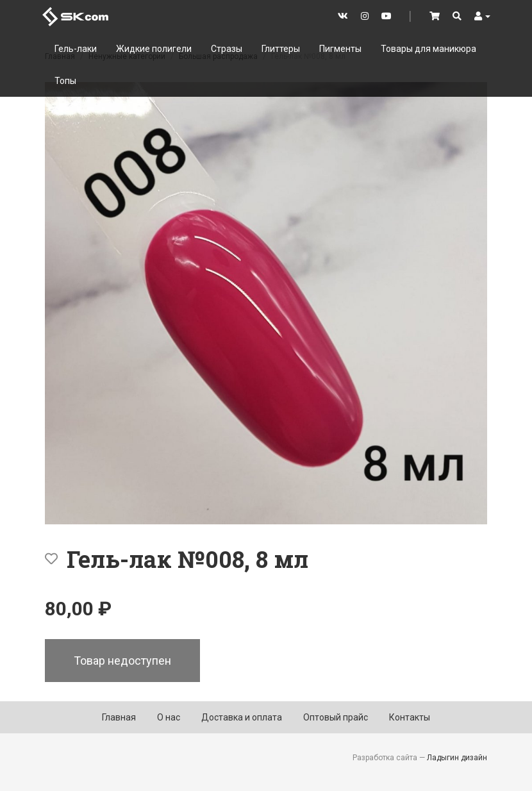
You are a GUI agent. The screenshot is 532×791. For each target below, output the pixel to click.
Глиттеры (281, 49)
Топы (65, 81)
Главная (119, 717)
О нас (169, 717)
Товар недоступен (122, 661)
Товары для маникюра (428, 49)
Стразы (227, 49)
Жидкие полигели (154, 49)
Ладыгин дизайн (457, 758)
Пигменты (340, 49)
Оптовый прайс (336, 717)
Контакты (410, 717)
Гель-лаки (76, 49)
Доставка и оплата (242, 717)
